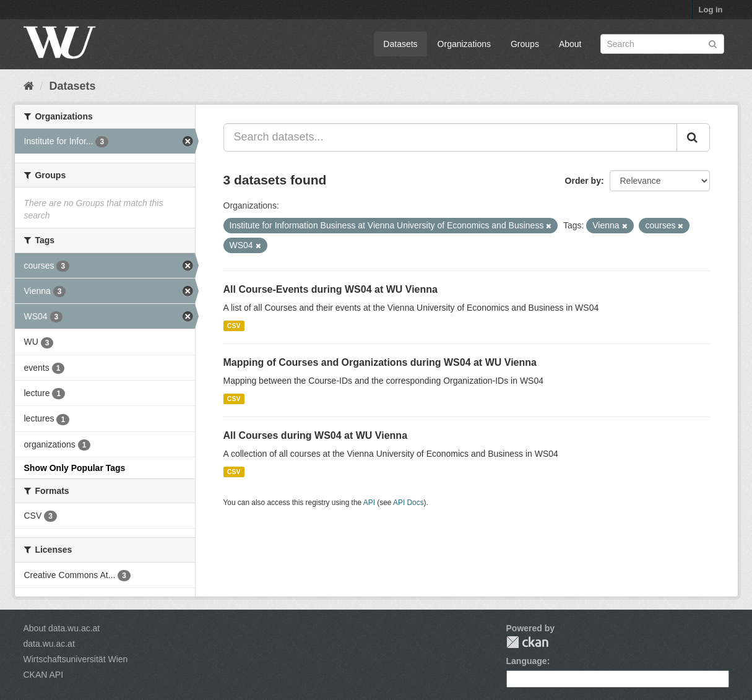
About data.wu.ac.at (62, 628)
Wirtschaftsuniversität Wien (76, 659)
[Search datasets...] (450, 137)
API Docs (408, 503)
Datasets (400, 44)
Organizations (464, 44)
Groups (525, 44)
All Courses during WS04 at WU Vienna (316, 435)
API (369, 503)
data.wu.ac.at (49, 644)
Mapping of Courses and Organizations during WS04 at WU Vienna (380, 362)
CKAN (527, 642)
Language (527, 661)
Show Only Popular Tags (75, 468)
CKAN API (44, 675)
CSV (234, 326)
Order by (583, 181)
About (570, 44)
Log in (711, 10)
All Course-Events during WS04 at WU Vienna (331, 289)
